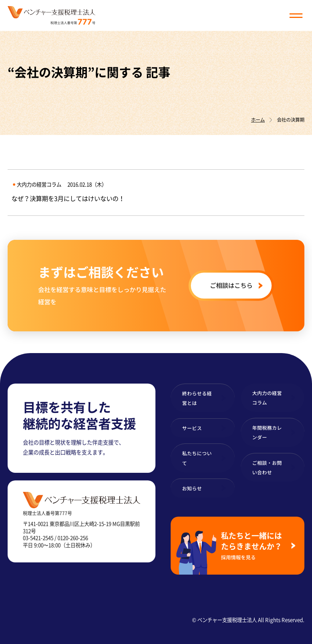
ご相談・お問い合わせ (267, 467)
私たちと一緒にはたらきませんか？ (253, 545)
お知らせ (192, 488)
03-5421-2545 (38, 538)
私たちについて (197, 458)
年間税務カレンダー (267, 432)
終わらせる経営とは (197, 398)
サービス (192, 428)
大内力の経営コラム (267, 398)
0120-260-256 (73, 538)
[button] (296, 16)
